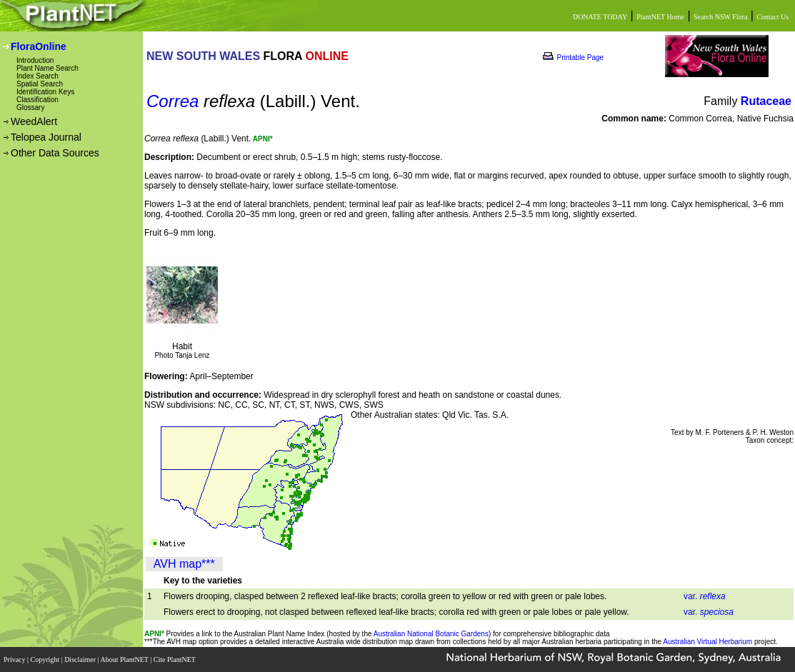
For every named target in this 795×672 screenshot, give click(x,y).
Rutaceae (766, 101)
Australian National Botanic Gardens (431, 634)
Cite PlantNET (175, 660)
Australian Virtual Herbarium (707, 642)
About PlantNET (125, 660)
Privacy (15, 660)
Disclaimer (81, 660)
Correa (172, 101)
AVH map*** (184, 564)
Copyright (46, 660)
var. (705, 596)
